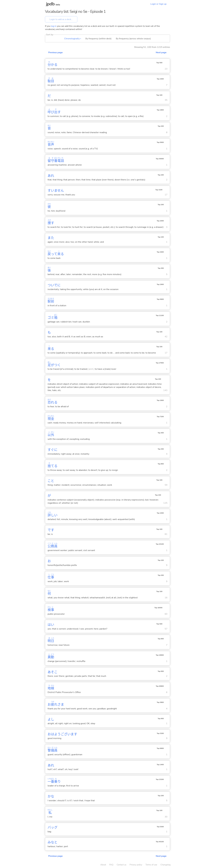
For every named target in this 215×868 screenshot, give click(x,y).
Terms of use (151, 865)
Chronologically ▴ (73, 39)
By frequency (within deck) (98, 39)
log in (54, 26)
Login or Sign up (158, 4)
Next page (161, 52)
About (103, 865)
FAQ (111, 865)
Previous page (55, 52)
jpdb (50, 4)
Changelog (166, 865)
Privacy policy (136, 865)
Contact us (121, 865)
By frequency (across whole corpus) (133, 39)
